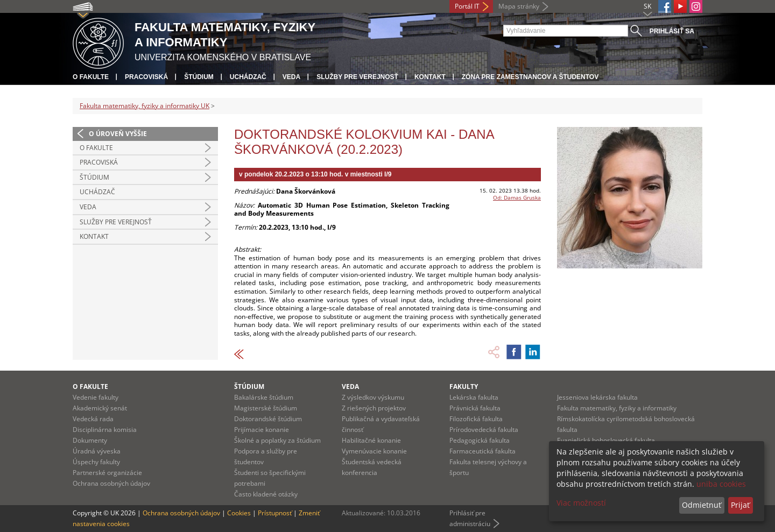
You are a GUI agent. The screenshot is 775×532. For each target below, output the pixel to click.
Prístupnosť (275, 513)
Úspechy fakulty (96, 462)
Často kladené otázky (266, 494)
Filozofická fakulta (476, 419)
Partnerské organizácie (107, 473)
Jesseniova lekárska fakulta (597, 397)
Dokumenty (90, 440)
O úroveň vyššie (118, 134)
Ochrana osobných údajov (111, 483)
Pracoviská (146, 77)
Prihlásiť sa (672, 31)
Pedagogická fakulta (480, 440)
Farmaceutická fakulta (482, 451)
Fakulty (464, 386)
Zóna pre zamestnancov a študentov (530, 77)
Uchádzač (248, 77)
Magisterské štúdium (266, 408)
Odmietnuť (702, 505)
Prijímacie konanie (262, 430)
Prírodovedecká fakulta (484, 430)
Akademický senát (100, 408)
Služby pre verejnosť (357, 77)
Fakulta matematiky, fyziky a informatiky (617, 408)
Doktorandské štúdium (268, 419)
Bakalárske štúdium (264, 397)
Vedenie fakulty (96, 397)
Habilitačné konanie (371, 440)
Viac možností (581, 503)
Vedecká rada (93, 419)
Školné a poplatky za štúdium (277, 440)
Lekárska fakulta (474, 397)
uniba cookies (721, 484)
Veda (291, 77)
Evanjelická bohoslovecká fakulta (606, 440)
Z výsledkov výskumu (373, 397)
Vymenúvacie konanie (374, 451)
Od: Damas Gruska (517, 197)
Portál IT (467, 6)
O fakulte (91, 77)
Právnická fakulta (475, 408)
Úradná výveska (97, 451)
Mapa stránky (519, 6)
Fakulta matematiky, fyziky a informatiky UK (145, 106)
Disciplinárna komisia (105, 430)
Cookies (239, 513)
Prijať (740, 505)
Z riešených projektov (374, 408)
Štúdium (199, 77)
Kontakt (430, 77)
